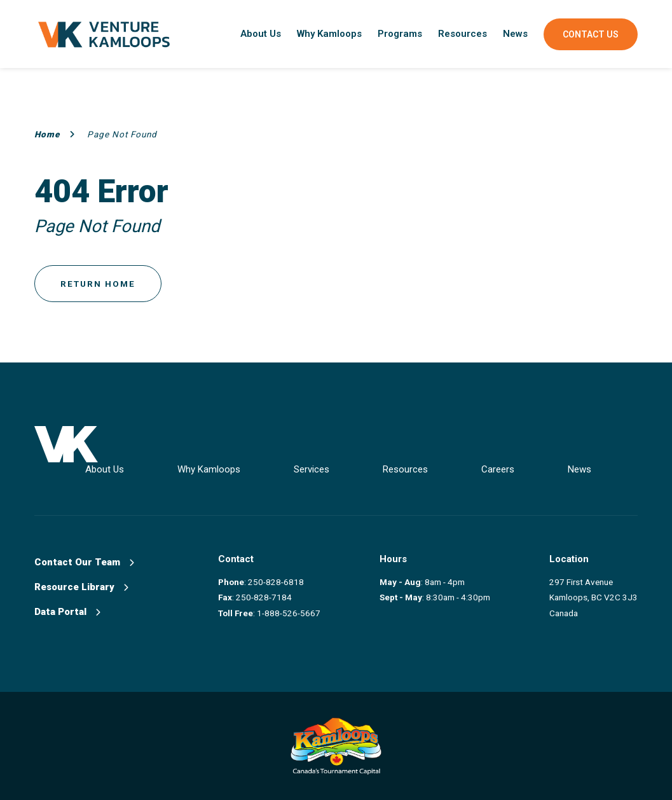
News (515, 34)
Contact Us (591, 34)
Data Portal (67, 612)
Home (55, 134)
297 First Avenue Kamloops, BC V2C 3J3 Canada (593, 597)
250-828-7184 (264, 597)
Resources (463, 34)
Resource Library (81, 587)
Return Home (98, 284)
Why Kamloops (329, 34)
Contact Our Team (84, 562)
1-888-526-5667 (289, 613)
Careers (498, 469)
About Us (261, 34)
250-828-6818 (276, 582)
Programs (400, 34)
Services (312, 469)
